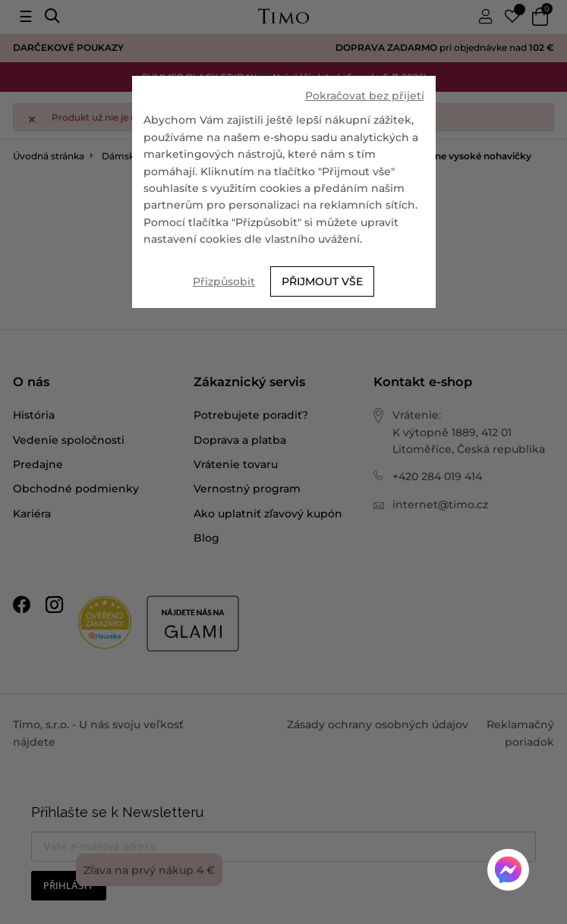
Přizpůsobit (224, 281)
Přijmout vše (322, 281)
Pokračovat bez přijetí (365, 96)
